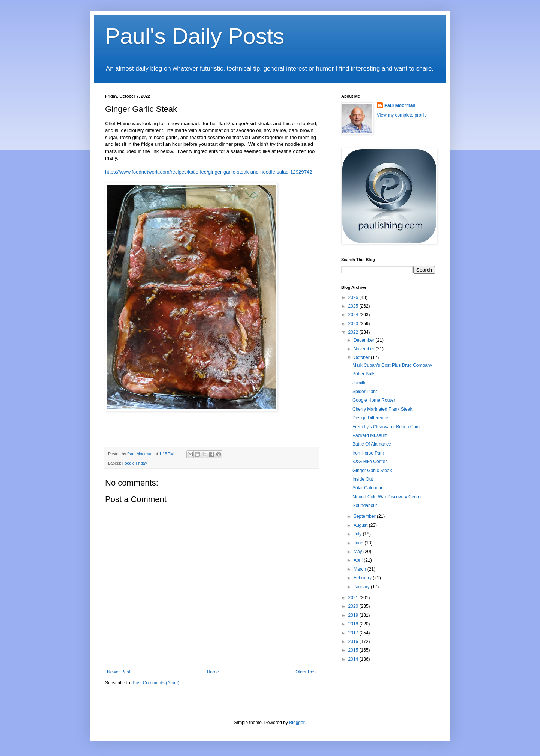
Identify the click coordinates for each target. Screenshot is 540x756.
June (359, 543)
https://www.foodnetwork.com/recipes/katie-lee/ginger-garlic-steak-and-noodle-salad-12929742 (209, 172)
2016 (354, 642)
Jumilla (359, 383)
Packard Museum (370, 435)
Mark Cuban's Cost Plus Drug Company (392, 365)
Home (213, 672)
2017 (354, 633)
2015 (354, 650)
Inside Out (363, 479)
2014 (354, 659)
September (365, 516)
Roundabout (365, 505)
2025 (354, 306)
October (362, 357)
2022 (354, 332)
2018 (354, 624)
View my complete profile (402, 115)
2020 (354, 606)
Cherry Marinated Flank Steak (382, 409)
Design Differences (371, 418)
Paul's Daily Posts (195, 36)
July (358, 534)
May (358, 552)
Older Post (306, 672)
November (365, 349)
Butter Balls (364, 374)
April (359, 560)
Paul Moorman (400, 105)
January (362, 587)
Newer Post (118, 672)
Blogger (297, 723)
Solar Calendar (367, 488)
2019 (354, 615)
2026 (354, 297)
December (365, 340)
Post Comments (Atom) (156, 683)
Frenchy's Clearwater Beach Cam (386, 427)
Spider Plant (365, 391)
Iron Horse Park (368, 453)
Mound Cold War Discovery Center (387, 497)
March (361, 569)
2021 (354, 598)
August (361, 525)
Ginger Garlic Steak (372, 471)
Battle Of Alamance (372, 444)
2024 (354, 315)
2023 (354, 324)
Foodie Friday (135, 463)
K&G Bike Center (370, 462)
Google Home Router (374, 400)
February (363, 578)
